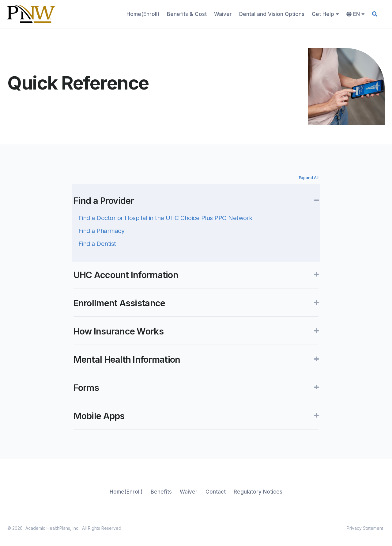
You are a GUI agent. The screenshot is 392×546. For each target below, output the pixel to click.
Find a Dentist (97, 244)
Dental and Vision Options (272, 14)
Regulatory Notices (258, 492)
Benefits (161, 492)
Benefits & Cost (187, 14)
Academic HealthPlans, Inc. (52, 528)
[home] (31, 14)
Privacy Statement (365, 528)
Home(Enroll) (143, 14)
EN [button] (356, 14)
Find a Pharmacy (102, 231)
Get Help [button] (325, 14)
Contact (216, 492)
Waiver (223, 14)
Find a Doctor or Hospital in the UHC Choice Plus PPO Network (165, 218)
